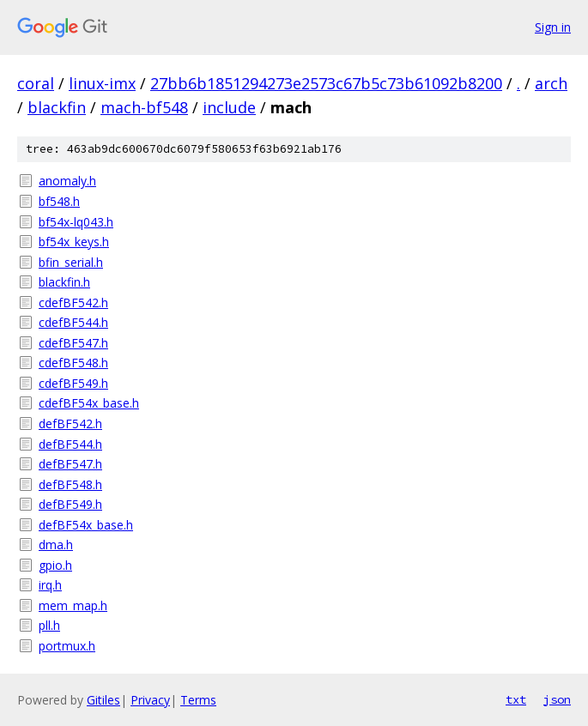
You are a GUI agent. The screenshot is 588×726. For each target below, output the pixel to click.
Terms (198, 700)
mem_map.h (73, 605)
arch (551, 83)
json (557, 699)
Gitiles (103, 700)
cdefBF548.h (73, 363)
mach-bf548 (144, 107)
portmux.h (67, 646)
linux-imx (102, 83)
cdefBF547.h (73, 343)
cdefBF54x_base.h (89, 403)
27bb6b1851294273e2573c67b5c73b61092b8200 (326, 83)
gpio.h (55, 565)
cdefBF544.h (73, 322)
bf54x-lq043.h (76, 222)
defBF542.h (70, 423)
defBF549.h (70, 504)
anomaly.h (67, 181)
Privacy (150, 700)
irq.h (50, 585)
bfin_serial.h (71, 262)
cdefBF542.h (73, 302)
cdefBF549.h (73, 383)
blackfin (57, 107)
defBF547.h (70, 464)
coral (36, 83)
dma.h (56, 544)
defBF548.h (70, 484)
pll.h (49, 625)
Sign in (553, 27)
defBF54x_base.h (86, 525)
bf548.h (59, 201)
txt (516, 699)
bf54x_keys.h (74, 242)
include (229, 107)
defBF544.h (70, 444)
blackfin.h (64, 282)
